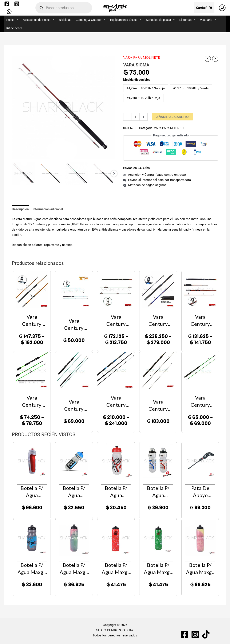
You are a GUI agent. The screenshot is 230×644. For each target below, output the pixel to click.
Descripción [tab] (20, 209)
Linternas (188, 20)
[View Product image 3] (77, 174)
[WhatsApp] (9, 12)
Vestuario (208, 20)
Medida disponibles (137, 80)
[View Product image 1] (23, 174)
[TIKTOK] (206, 634)
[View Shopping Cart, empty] (204, 8)
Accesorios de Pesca (39, 20)
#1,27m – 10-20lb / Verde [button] (191, 88)
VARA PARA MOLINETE (142, 57)
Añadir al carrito (172, 117)
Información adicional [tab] (48, 209)
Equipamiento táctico (126, 20)
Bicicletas (65, 20)
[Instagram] (17, 4)
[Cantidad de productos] (135, 117)
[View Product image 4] (103, 174)
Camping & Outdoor (91, 20)
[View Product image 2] (50, 174)
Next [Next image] (114, 174)
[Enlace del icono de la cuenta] (222, 8)
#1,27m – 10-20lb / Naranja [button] (146, 88)
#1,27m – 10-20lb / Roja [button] (143, 98)
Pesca (13, 20)
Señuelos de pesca (161, 20)
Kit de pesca (14, 28)
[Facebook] (7, 4)
